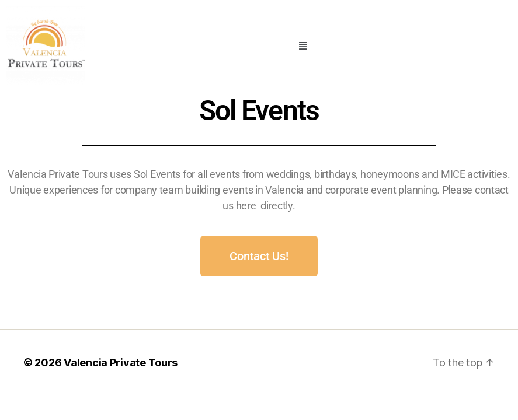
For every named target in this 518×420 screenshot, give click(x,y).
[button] (303, 45)
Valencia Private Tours (121, 363)
